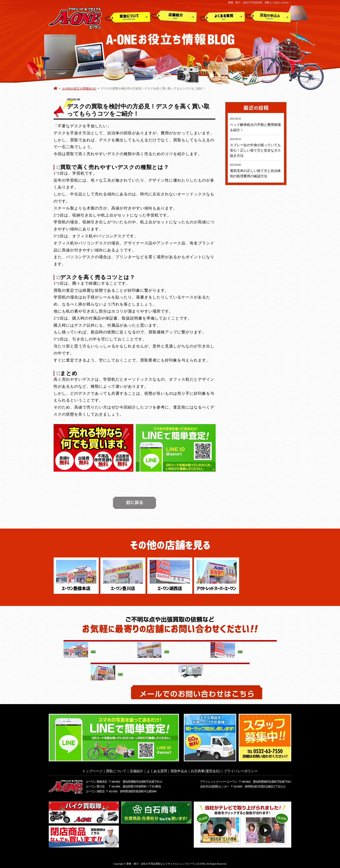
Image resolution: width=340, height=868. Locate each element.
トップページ (92, 770)
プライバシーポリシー (241, 770)
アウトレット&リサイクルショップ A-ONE (75, 18)
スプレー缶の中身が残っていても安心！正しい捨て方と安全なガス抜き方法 (255, 150)
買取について (128, 17)
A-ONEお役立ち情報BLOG (79, 88)
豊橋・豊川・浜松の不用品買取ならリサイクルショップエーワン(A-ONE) (166, 862)
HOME (55, 88)
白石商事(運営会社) (206, 770)
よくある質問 (222, 17)
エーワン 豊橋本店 (96, 780)
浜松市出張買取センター (215, 785)
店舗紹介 (174, 17)
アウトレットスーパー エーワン (219, 780)
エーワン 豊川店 (95, 785)
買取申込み (268, 17)
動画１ (221, 829)
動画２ (266, 829)
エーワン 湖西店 (95, 790)
